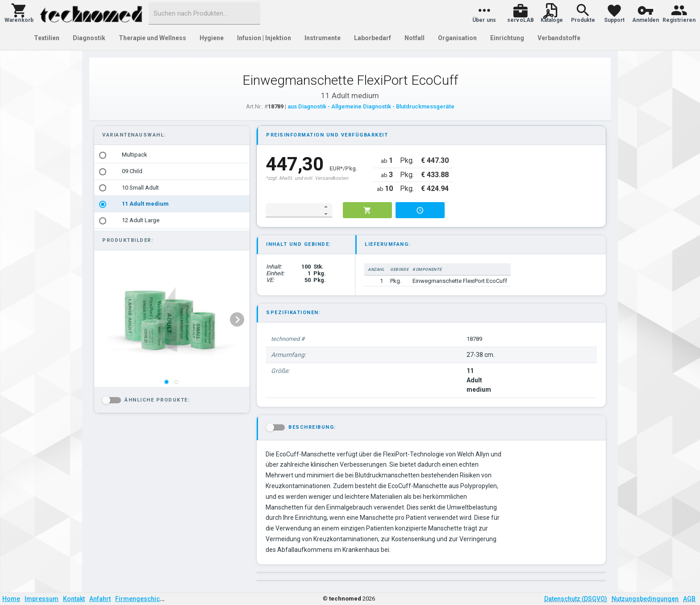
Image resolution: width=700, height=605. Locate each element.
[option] (172, 155)
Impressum (42, 599)
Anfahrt (100, 599)
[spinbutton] (293, 210)
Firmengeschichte (142, 599)
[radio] (103, 155)
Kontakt (74, 599)
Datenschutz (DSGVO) (576, 599)
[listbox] (172, 188)
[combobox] (204, 13)
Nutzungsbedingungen (645, 599)
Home (11, 599)
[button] (19, 13)
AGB (689, 599)
